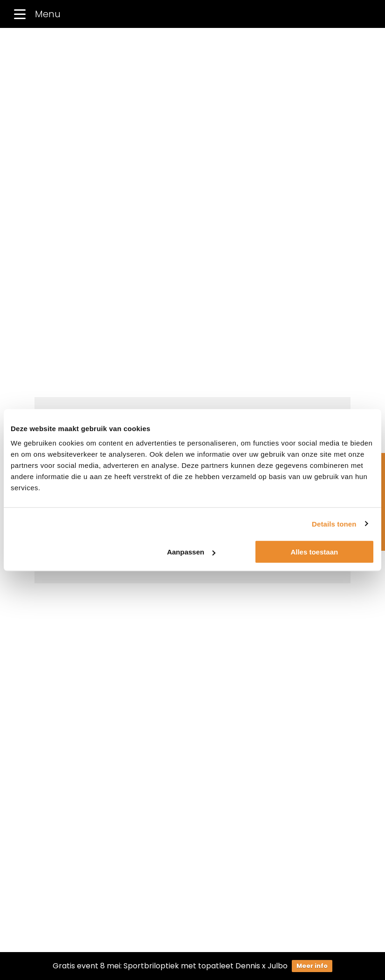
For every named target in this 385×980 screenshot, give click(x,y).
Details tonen (334, 524)
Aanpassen (191, 552)
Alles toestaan (314, 552)
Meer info (312, 966)
